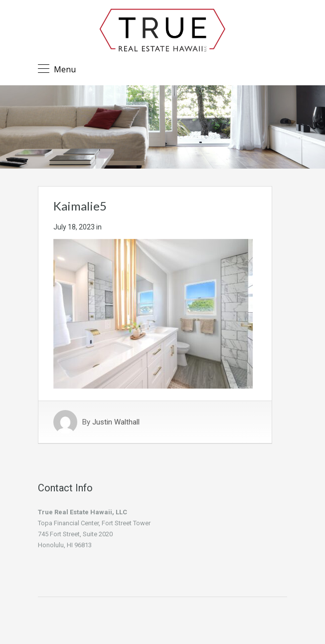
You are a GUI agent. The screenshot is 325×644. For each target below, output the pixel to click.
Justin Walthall (116, 422)
